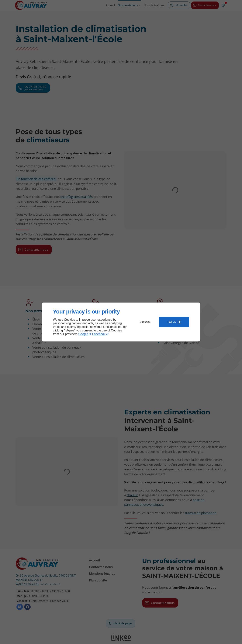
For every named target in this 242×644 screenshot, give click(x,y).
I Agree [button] (174, 322)
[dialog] (121, 322)
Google (83, 334)
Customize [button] (145, 322)
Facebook (99, 334)
